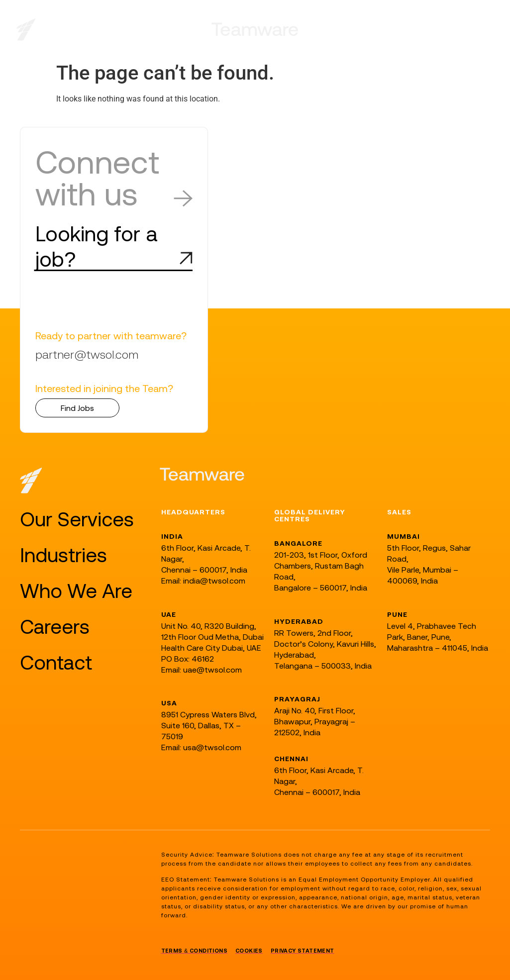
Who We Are (76, 591)
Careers (55, 627)
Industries (63, 555)
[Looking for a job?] (186, 258)
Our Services (77, 519)
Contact (56, 662)
